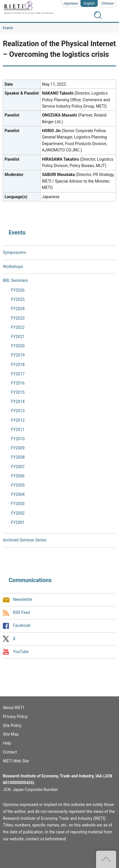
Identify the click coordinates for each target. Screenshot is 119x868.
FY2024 (18, 309)
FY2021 (18, 337)
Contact (10, 752)
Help (7, 743)
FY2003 (18, 504)
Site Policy (12, 725)
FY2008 (18, 457)
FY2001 (18, 522)
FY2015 (18, 392)
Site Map (11, 734)
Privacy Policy (15, 717)
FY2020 (18, 346)
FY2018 (18, 365)
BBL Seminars (15, 280)
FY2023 (18, 318)
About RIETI (13, 708)
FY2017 (18, 374)
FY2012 (18, 420)
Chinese (108, 3)
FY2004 (18, 494)
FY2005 (18, 485)
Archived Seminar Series (25, 540)
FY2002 (18, 513)
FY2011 (18, 430)
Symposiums (15, 252)
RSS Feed (21, 613)
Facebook (22, 626)
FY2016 (18, 383)
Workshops (13, 267)
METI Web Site (16, 761)
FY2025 (18, 299)
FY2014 (18, 402)
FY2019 (18, 355)
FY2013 (18, 411)
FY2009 (18, 448)
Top (106, 859)
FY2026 (18, 290)
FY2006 (18, 476)
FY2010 (18, 439)
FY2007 (18, 467)
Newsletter (23, 599)
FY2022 (18, 327)
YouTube (21, 652)
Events (8, 28)
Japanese (70, 3)
